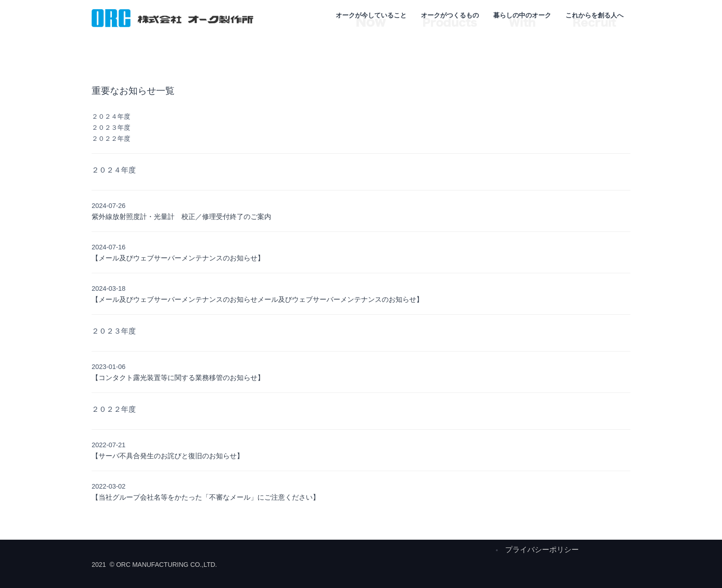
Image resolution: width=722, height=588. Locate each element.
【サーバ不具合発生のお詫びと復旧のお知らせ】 (168, 456)
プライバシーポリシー (542, 550)
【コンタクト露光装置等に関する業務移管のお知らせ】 (178, 378)
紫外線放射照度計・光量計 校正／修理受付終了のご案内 (181, 216)
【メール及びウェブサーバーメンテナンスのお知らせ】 (178, 258)
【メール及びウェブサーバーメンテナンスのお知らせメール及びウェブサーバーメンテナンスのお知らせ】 (257, 299)
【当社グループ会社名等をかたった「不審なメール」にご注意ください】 (206, 497)
